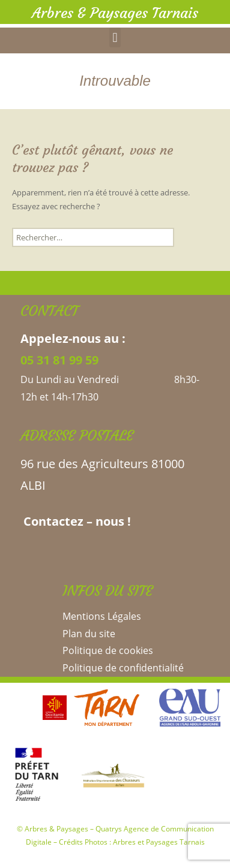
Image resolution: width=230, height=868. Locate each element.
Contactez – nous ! (76, 521)
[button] (115, 37)
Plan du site (89, 634)
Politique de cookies (108, 650)
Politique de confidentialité (123, 668)
